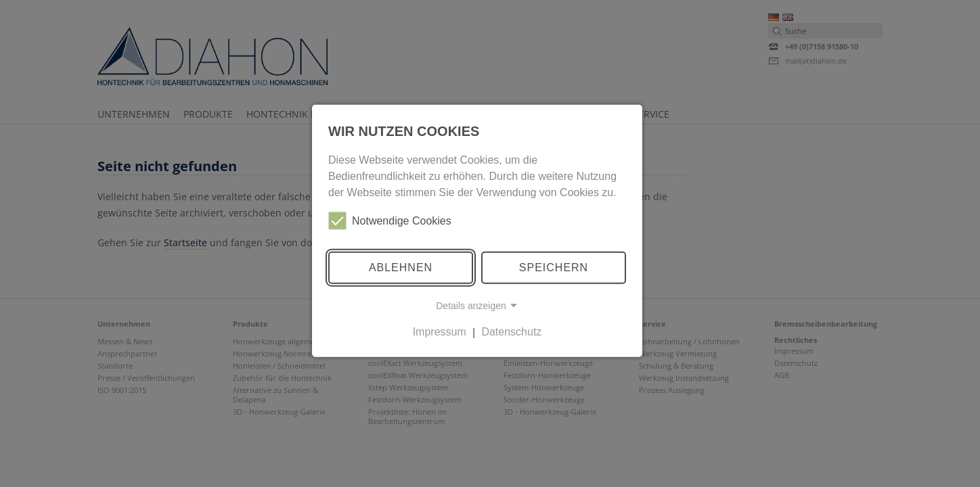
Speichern (554, 268)
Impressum (440, 332)
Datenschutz (511, 332)
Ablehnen (401, 268)
